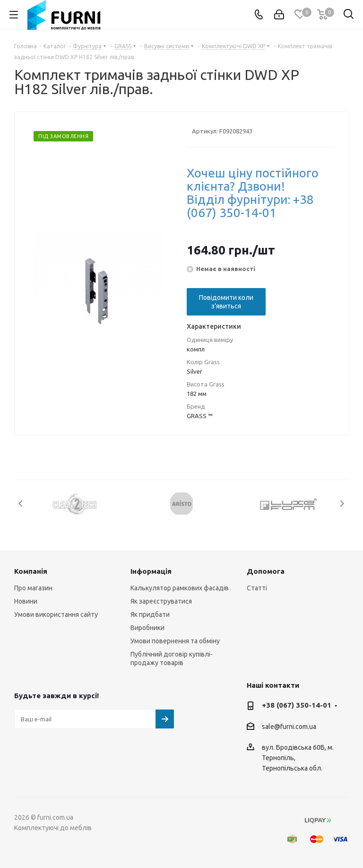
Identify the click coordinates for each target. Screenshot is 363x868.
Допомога (266, 571)
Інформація (151, 571)
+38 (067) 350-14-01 (297, 705)
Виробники (147, 628)
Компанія (31, 571)
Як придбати (150, 614)
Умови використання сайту (56, 614)
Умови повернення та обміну (175, 641)
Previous (21, 504)
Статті (257, 588)
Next (342, 504)
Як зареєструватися (161, 601)
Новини (26, 601)
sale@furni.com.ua (289, 727)
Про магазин (33, 588)
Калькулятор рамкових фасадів (180, 588)
